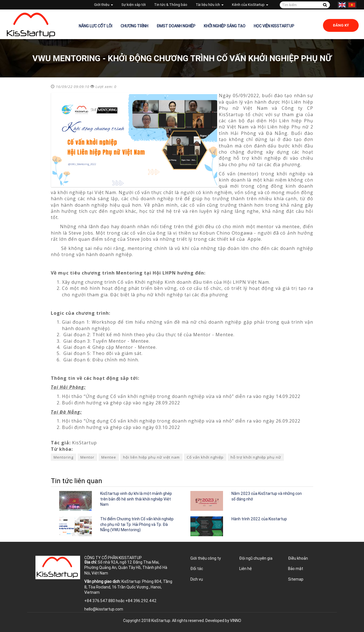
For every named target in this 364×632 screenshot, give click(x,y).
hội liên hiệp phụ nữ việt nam (151, 457)
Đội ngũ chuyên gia (256, 558)
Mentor (87, 457)
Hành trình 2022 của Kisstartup (259, 519)
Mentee (109, 457)
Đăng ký (341, 25)
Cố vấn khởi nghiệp (205, 457)
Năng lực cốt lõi (95, 26)
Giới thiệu (104, 5)
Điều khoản (298, 558)
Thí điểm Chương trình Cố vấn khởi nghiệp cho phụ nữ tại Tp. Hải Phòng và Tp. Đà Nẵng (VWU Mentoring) (137, 524)
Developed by (223, 621)
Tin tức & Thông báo (171, 5)
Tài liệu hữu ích (210, 5)
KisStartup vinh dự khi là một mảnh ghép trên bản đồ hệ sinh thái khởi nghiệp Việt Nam (136, 499)
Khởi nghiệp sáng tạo (225, 26)
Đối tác (197, 569)
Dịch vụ (197, 579)
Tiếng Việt (352, 5)
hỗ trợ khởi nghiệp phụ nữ (256, 457)
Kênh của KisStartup (250, 5)
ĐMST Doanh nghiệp (176, 26)
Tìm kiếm (325, 5)
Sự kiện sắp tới (134, 5)
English (342, 5)
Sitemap (296, 579)
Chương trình (134, 26)
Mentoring (64, 457)
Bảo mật (296, 569)
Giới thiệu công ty (206, 558)
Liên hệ (246, 569)
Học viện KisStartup (274, 26)
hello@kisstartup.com (104, 609)
